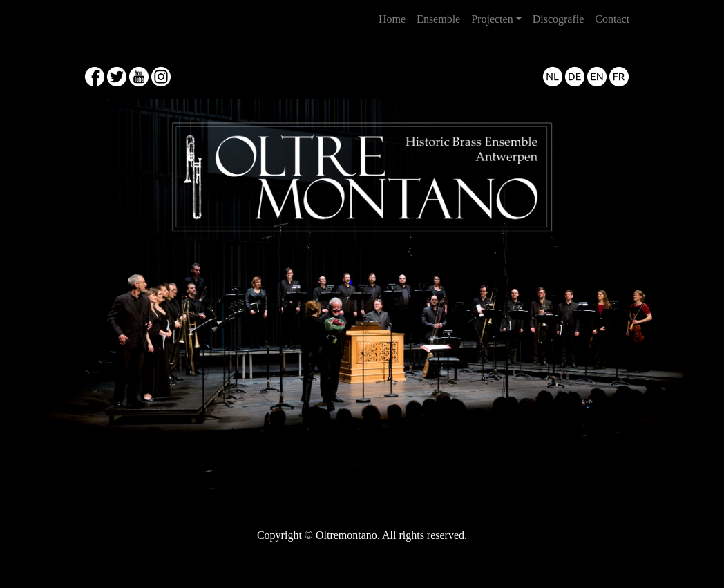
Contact (612, 19)
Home (395, 18)
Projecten (492, 19)
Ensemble (438, 19)
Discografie (559, 19)
